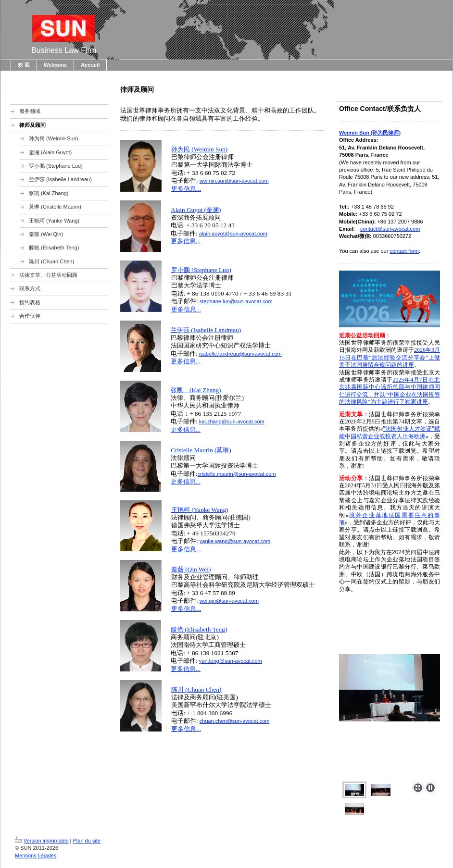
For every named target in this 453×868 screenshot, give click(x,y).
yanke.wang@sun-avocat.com (235, 541)
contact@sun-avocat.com (390, 229)
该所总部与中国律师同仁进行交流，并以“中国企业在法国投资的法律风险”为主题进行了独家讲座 (390, 394)
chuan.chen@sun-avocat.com (235, 721)
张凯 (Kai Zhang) (196, 390)
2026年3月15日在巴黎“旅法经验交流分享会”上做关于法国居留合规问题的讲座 (390, 357)
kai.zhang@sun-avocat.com (232, 422)
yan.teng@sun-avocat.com (231, 661)
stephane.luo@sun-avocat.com (236, 301)
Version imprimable (42, 841)
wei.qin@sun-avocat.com (229, 601)
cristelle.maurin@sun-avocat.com (237, 474)
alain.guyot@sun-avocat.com (233, 234)
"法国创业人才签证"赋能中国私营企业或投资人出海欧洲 (390, 432)
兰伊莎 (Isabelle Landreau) (206, 330)
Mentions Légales (36, 856)
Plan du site (87, 841)
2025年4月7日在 (413, 380)
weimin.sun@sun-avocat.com (234, 181)
